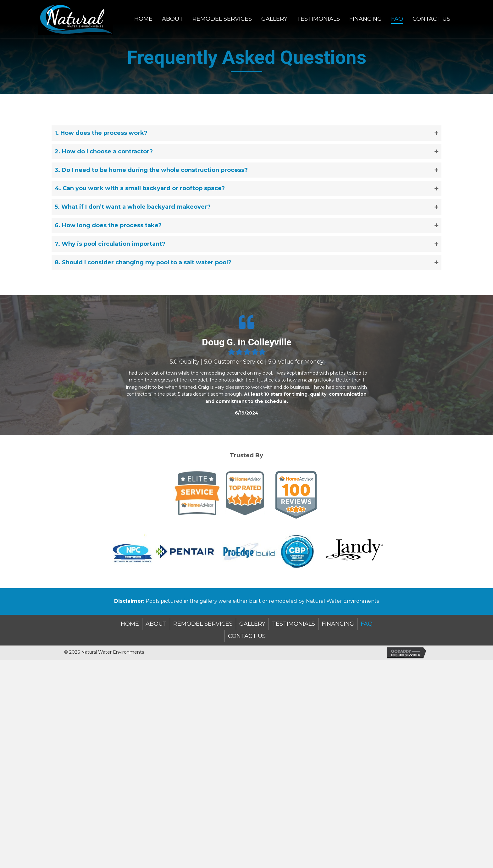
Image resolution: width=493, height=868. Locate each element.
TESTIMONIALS (294, 624)
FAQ (367, 624)
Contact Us (247, 636)
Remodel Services (203, 624)
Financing (338, 624)
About (156, 624)
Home (130, 624)
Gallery (252, 624)
